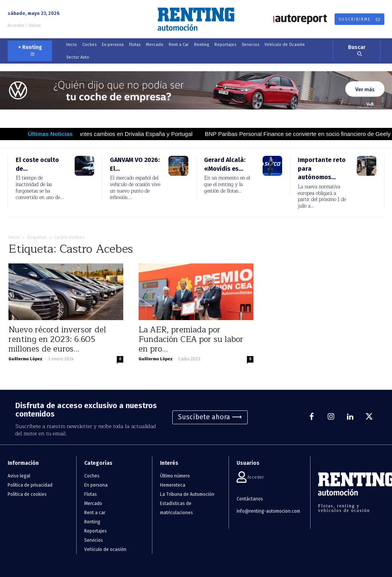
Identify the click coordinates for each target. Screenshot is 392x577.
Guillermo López (25, 359)
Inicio (14, 237)
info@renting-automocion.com (268, 511)
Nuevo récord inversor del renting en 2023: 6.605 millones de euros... (57, 339)
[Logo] (196, 19)
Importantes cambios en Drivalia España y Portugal (136, 134)
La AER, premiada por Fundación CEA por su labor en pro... (191, 339)
